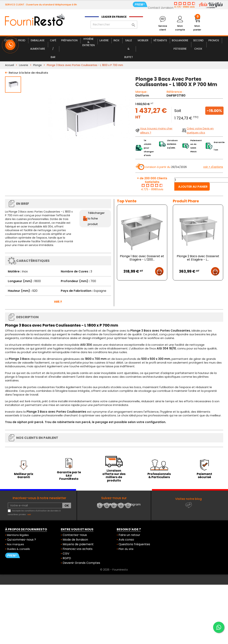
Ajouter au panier (193, 187)
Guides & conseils (18, 549)
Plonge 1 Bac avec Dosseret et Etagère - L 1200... (142, 258)
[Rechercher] (114, 25)
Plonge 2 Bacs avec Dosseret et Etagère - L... (198, 258)
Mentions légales (18, 535)
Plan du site (126, 549)
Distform (142, 95)
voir (29, 514)
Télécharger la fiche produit (96, 218)
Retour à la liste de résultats (28, 73)
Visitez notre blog (188, 499)
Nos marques (15, 544)
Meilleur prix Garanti (24, 476)
